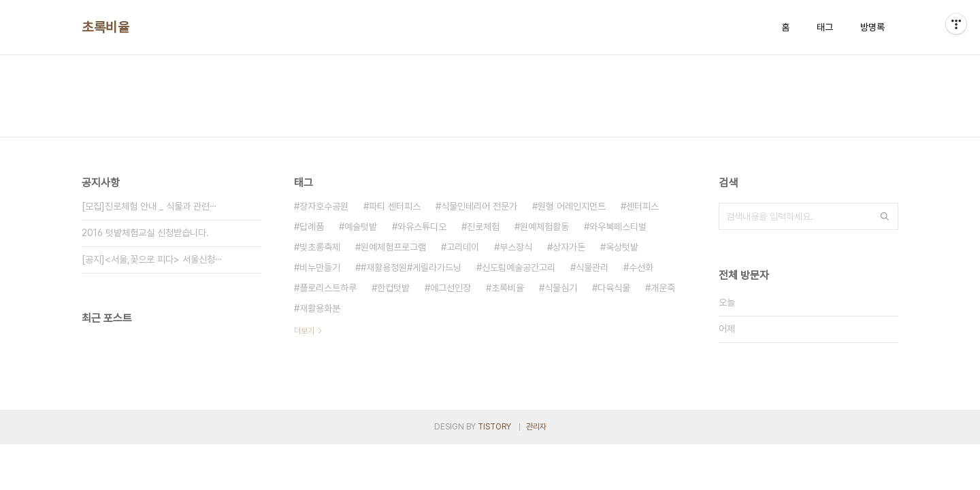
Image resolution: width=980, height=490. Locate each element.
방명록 (872, 27)
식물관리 (592, 267)
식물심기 (561, 288)
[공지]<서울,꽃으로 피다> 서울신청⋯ (152, 259)
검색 (885, 216)
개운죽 (663, 288)
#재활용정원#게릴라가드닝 (411, 267)
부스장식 (516, 247)
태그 (825, 27)
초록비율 (105, 27)
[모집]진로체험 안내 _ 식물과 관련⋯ (149, 206)
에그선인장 (451, 288)
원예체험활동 (544, 227)
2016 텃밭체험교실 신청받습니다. (145, 233)
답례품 (312, 227)
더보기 (304, 331)
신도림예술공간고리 (519, 267)
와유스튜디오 (422, 227)
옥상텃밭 (622, 247)
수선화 (641, 267)
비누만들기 (320, 267)
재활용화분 (320, 308)
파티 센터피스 (395, 206)
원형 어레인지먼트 (572, 206)
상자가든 (569, 247)
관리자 (536, 427)
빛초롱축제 (320, 247)
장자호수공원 (324, 206)
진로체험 (483, 227)
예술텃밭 (361, 227)
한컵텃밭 (393, 288)
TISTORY (494, 427)
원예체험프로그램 (393, 247)
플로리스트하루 (328, 288)
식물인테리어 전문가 (479, 206)
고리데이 (463, 247)
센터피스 (642, 206)
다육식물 (614, 288)
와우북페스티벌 (618, 227)
